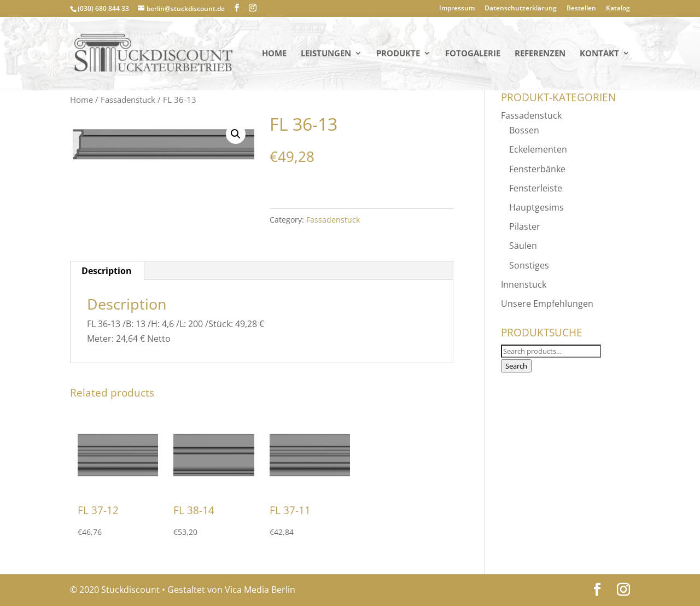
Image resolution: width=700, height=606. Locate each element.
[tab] (107, 271)
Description (107, 271)
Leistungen (326, 54)
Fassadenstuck (128, 100)
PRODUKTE (398, 54)
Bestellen (581, 9)
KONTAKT (599, 54)
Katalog (618, 9)
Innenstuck (524, 284)
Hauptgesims (536, 207)
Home (274, 54)
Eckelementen (538, 149)
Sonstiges (529, 265)
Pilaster (525, 226)
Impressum (457, 9)
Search (516, 366)
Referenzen (540, 54)
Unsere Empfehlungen (547, 304)
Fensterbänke (537, 169)
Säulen (523, 246)
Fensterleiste (536, 188)
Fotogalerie (473, 54)
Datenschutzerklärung (521, 9)
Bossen (524, 130)
